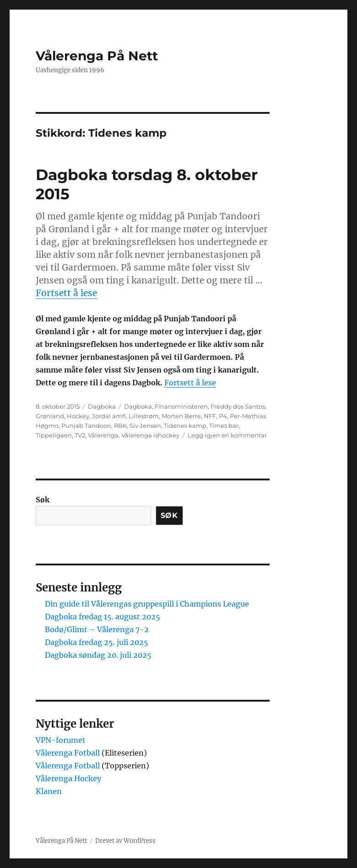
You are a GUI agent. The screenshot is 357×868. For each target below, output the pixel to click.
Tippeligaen (54, 435)
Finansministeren (181, 406)
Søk (43, 500)
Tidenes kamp (185, 426)
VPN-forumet (61, 740)
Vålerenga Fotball (69, 753)
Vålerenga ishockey (150, 435)
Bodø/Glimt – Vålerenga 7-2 (97, 629)
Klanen (49, 791)
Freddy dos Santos (238, 406)
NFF (210, 416)
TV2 (80, 435)
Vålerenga (103, 435)
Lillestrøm (144, 416)
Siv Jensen (145, 426)
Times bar (224, 426)
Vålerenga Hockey (68, 778)
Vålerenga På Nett (97, 56)
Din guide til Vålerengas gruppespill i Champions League (147, 604)
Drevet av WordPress (125, 841)
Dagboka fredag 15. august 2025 (103, 617)
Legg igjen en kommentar (227, 435)
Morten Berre (181, 416)
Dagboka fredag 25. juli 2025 (97, 642)
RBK (120, 426)
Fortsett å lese (66, 293)
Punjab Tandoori (86, 426)
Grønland (50, 416)
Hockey (78, 416)
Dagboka (102, 406)
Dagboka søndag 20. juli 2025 (98, 655)
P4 (223, 416)
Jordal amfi (109, 416)
